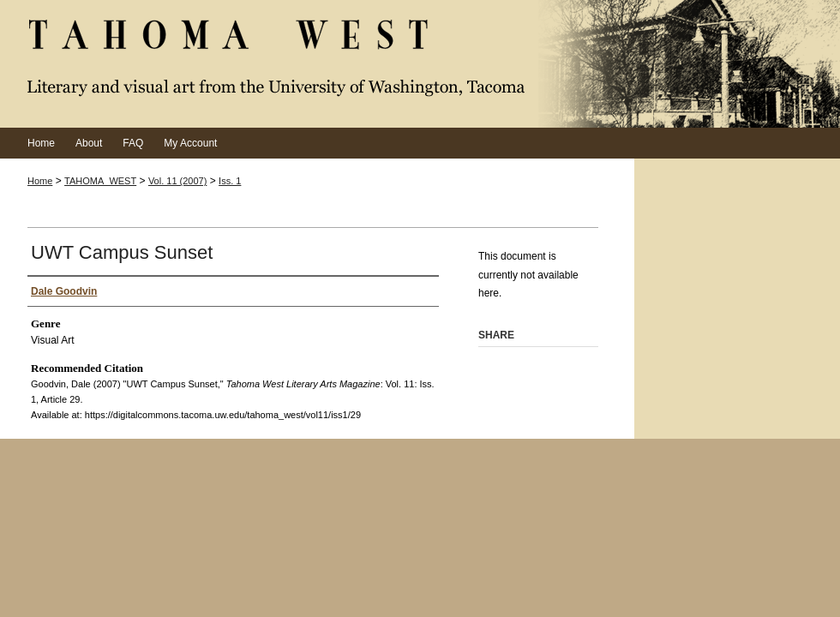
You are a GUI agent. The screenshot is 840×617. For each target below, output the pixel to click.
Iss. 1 (230, 181)
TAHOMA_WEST (100, 181)
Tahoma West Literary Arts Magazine (420, 64)
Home (40, 181)
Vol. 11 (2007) (178, 181)
